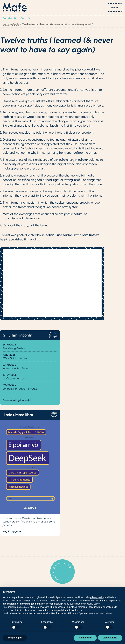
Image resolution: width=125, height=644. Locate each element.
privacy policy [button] (97, 597)
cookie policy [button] (93, 604)
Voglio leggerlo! (12, 531)
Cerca (26, 18)
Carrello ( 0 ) (10, 18)
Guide (16, 24)
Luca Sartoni (65, 235)
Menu (115, 7)
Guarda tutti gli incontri (17, 400)
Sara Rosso (90, 235)
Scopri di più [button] (15, 638)
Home (6, 24)
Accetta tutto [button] (110, 638)
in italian (48, 235)
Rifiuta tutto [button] (85, 638)
